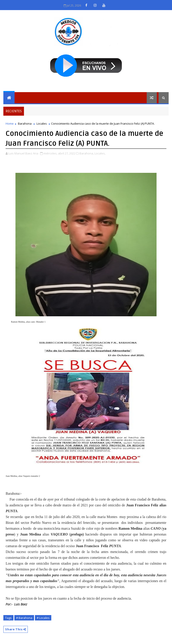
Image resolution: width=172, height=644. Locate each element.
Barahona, (87, 153)
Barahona (25, 124)
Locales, (100, 153)
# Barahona (24, 618)
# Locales (43, 618)
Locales (42, 124)
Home (10, 124)
